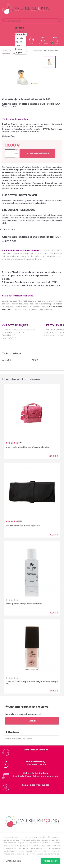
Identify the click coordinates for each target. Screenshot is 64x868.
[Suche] (32, 21)
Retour (7, 50)
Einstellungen (13, 861)
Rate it (32, 721)
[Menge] (10, 154)
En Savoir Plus (8, 136)
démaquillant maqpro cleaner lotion (24, 604)
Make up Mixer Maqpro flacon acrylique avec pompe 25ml (32, 683)
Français (19, 38)
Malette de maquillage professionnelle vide (27, 447)
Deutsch (19, 49)
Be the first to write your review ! (19, 739)
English (18, 53)
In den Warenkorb (37, 153)
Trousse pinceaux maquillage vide (23, 526)
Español (19, 42)
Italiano (19, 45)
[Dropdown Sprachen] (21, 31)
